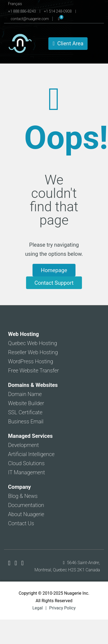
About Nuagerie (26, 514)
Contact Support (54, 283)
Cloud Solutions (26, 463)
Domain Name (25, 394)
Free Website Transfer (33, 371)
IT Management (26, 472)
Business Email (26, 421)
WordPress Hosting (31, 361)
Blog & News (23, 496)
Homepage (54, 270)
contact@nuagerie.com (30, 19)
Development (24, 445)
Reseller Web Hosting (33, 352)
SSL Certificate (25, 412)
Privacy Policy (62, 608)
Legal (37, 608)
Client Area (68, 43)
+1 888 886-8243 (22, 11)
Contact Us (21, 523)
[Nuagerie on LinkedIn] (22, 563)
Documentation (26, 505)
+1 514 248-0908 (58, 11)
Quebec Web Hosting (33, 343)
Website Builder (26, 403)
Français (15, 4)
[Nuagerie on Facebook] (10, 563)
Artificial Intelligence (31, 454)
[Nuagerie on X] (17, 563)
